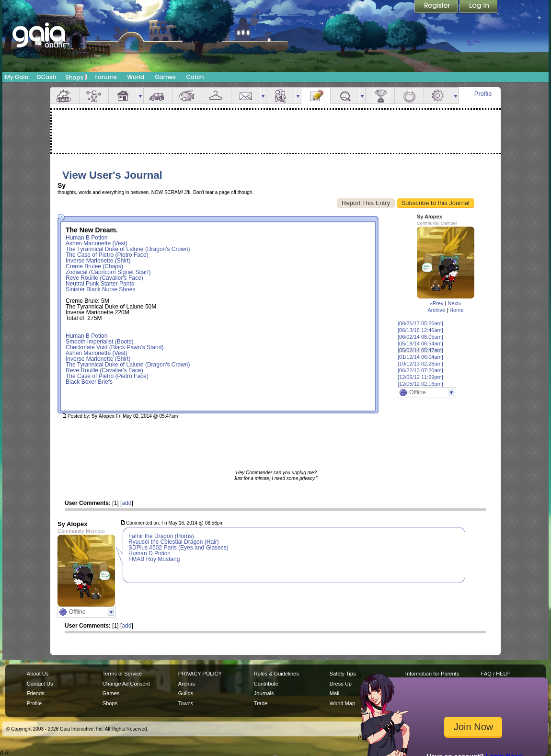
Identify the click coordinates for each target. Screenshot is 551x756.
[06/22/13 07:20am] (420, 370)
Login (479, 7)
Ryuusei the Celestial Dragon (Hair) (174, 542)
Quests (345, 96)
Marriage (409, 96)
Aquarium (187, 96)
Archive (436, 310)
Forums (106, 77)
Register (437, 7)
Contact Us (40, 684)
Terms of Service (122, 674)
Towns (186, 703)
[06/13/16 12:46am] (420, 330)
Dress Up (341, 684)
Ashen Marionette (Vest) (97, 243)
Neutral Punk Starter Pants (100, 284)
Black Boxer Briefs (89, 382)
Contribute (266, 684)
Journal (316, 96)
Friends (281, 96)
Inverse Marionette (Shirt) (98, 261)
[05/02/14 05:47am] (420, 350)
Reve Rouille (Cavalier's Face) (104, 278)
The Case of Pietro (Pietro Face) (107, 255)
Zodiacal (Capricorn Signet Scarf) (108, 272)
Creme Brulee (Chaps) (94, 266)
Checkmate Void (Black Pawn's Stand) (115, 347)
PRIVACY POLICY (200, 674)
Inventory (217, 96)
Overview (65, 96)
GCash (47, 77)
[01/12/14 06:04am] (420, 357)
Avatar (94, 96)
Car (158, 96)
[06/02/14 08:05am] (420, 337)
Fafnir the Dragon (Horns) (161, 536)
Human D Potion (149, 553)
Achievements (380, 96)
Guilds (186, 693)
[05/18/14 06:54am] (420, 344)
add (126, 503)
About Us (38, 674)
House (123, 96)
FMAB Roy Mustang (154, 559)
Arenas (187, 684)
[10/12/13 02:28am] (420, 364)
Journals (264, 693)
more (140, 96)
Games (165, 77)
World (136, 77)
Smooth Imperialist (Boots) (99, 342)
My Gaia (17, 77)
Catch (195, 77)
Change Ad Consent (126, 684)
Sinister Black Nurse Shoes (100, 289)
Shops (76, 77)
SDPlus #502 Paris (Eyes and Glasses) (178, 548)
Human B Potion (86, 238)
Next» (454, 303)
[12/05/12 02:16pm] (420, 384)
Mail (246, 96)
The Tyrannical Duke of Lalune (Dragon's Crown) (128, 249)
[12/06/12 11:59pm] (420, 377)
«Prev (437, 303)
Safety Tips (343, 674)
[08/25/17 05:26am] (420, 323)
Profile (483, 94)
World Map (342, 703)
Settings (438, 96)
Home (456, 310)
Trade (261, 703)
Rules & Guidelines (276, 674)
